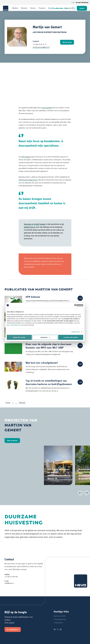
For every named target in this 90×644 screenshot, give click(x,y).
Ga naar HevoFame (82, 2)
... (16, 403)
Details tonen (76, 332)
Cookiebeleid (58, 623)
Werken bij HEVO (60, 616)
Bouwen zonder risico (60, 8)
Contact (82, 8)
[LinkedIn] (61, 630)
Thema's (33, 8)
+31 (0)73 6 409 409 (11, 577)
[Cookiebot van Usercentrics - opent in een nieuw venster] (76, 305)
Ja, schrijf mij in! (13, 630)
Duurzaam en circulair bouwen (35, 224)
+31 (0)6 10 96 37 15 (39, 44)
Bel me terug (67, 42)
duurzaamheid (47, 108)
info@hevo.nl (9, 583)
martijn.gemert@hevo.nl (41, 47)
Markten (15, 8)
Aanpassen (45, 337)
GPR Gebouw (26, 157)
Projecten (42, 8)
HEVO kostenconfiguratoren (28, 180)
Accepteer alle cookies (71, 337)
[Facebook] (55, 630)
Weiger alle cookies (19, 337)
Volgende (22, 403)
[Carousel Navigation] (45, 493)
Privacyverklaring (60, 619)
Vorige (8, 403)
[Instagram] (58, 630)
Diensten (24, 8)
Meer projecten (12, 440)
